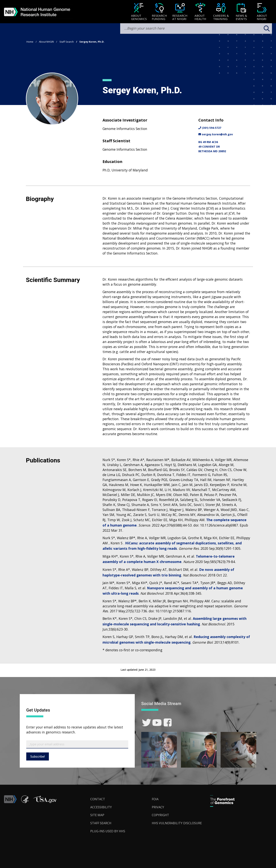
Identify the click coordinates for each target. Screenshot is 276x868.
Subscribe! (38, 756)
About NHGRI (46, 42)
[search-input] (196, 29)
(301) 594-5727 (210, 128)
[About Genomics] (139, 12)
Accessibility (101, 807)
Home (30, 42)
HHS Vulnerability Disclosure (177, 823)
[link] (147, 723)
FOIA (155, 799)
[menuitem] (139, 12)
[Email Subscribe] (77, 744)
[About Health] (200, 12)
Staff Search (67, 42)
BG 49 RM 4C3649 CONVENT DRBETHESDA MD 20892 (212, 147)
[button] (45, 802)
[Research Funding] (159, 12)
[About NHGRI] (262, 12)
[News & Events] (241, 12)
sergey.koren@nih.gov (216, 134)
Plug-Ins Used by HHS (108, 831)
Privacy (158, 807)
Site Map (97, 815)
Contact (98, 799)
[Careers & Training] (221, 12)
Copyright (160, 815)
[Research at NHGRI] (180, 12)
